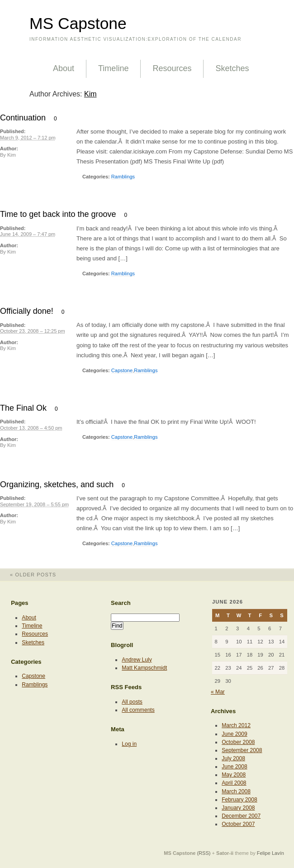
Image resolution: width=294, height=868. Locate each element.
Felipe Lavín (270, 853)
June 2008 (234, 767)
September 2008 (242, 750)
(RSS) (204, 853)
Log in (129, 744)
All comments (138, 710)
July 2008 (233, 758)
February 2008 (239, 800)
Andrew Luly (137, 660)
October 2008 (238, 742)
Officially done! (27, 311)
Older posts (28, 575)
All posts (132, 702)
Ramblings (123, 177)
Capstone (122, 370)
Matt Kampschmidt (144, 668)
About (64, 68)
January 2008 (238, 808)
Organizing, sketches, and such (57, 484)
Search (121, 603)
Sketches (232, 68)
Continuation (23, 118)
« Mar (218, 692)
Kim (90, 94)
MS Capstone (78, 24)
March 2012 (236, 725)
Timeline (113, 68)
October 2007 (238, 824)
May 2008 (234, 775)
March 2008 (236, 791)
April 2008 (234, 783)
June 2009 (234, 734)
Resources (172, 68)
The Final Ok (23, 408)
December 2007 (241, 816)
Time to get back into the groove (58, 214)
